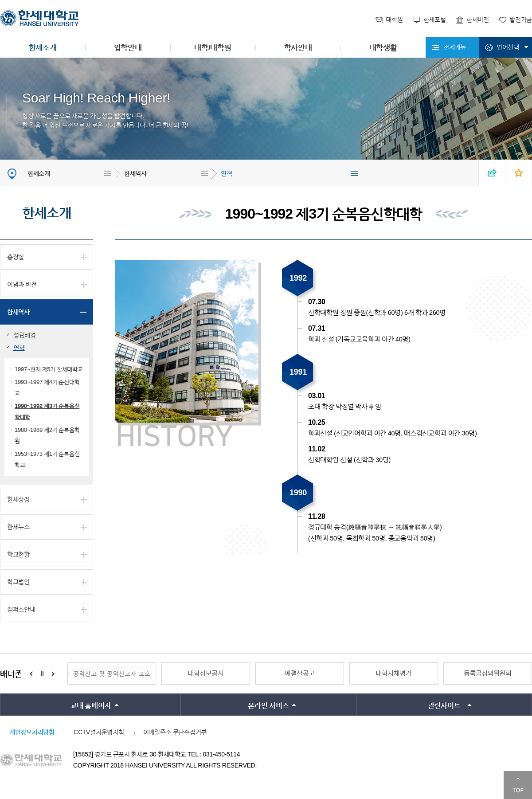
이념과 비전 (22, 284)
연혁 (226, 173)
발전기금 (521, 20)
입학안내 (128, 48)
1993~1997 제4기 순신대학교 (47, 388)
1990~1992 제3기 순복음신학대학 (47, 411)
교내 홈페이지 (90, 706)
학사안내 (298, 48)
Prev (31, 674)
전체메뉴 (455, 47)
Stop (42, 674)
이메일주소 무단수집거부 (175, 732)
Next (53, 674)
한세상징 (18, 499)
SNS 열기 (492, 173)
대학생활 (383, 48)
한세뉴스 (18, 527)
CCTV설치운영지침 (99, 732)
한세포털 (435, 20)
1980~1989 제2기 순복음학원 (47, 435)
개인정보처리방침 (32, 732)
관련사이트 (444, 706)
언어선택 (508, 47)
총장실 (16, 257)
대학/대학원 (213, 48)
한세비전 (478, 20)
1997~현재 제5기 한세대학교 (49, 369)
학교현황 (18, 554)
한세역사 (135, 173)
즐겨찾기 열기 (519, 173)
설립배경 (25, 335)
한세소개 (43, 48)
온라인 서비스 (268, 706)
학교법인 (18, 582)
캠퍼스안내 (21, 609)
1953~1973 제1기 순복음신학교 (47, 459)
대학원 (394, 20)
